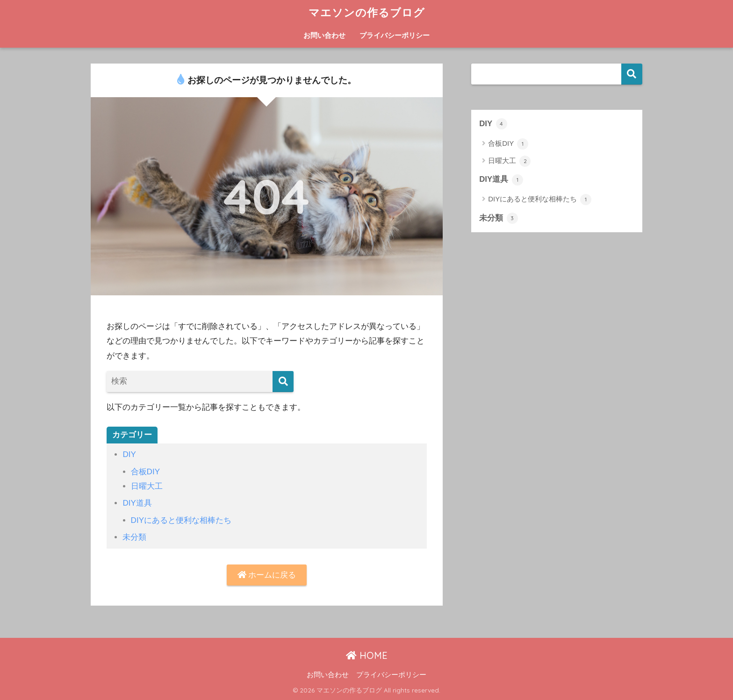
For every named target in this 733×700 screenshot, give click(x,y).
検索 (632, 74)
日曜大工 (147, 486)
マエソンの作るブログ (367, 12)
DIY (129, 454)
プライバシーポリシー (395, 35)
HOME (367, 655)
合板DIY (146, 472)
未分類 (134, 537)
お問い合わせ (324, 35)
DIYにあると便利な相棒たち (181, 520)
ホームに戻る (267, 575)
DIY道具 (137, 503)
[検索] (283, 382)
